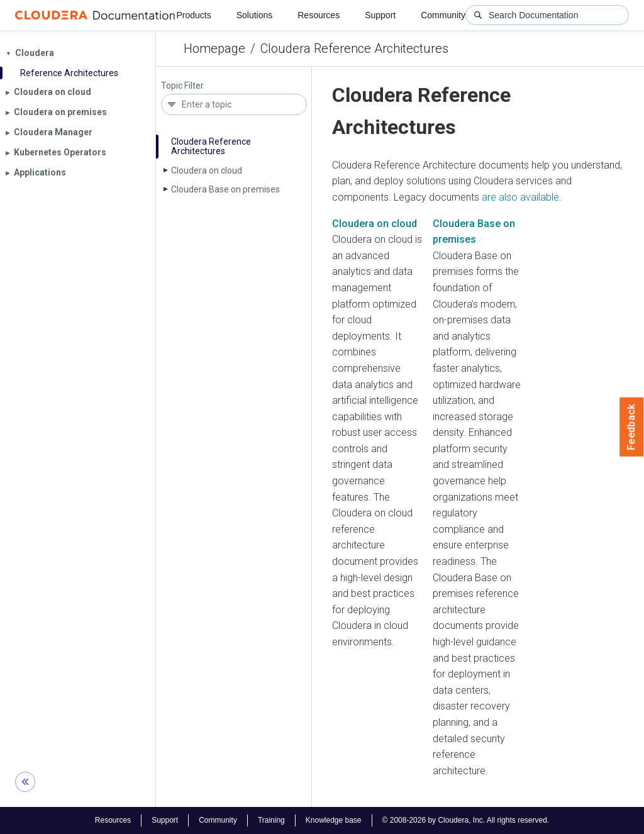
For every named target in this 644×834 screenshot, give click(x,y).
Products (193, 15)
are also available (520, 197)
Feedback (632, 427)
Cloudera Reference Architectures (354, 48)
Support (380, 15)
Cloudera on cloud (207, 170)
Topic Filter (182, 86)
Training (271, 820)
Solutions (255, 15)
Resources (319, 15)
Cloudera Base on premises (225, 189)
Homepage (214, 48)
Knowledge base (334, 820)
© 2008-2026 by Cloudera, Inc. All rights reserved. (466, 820)
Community (443, 15)
